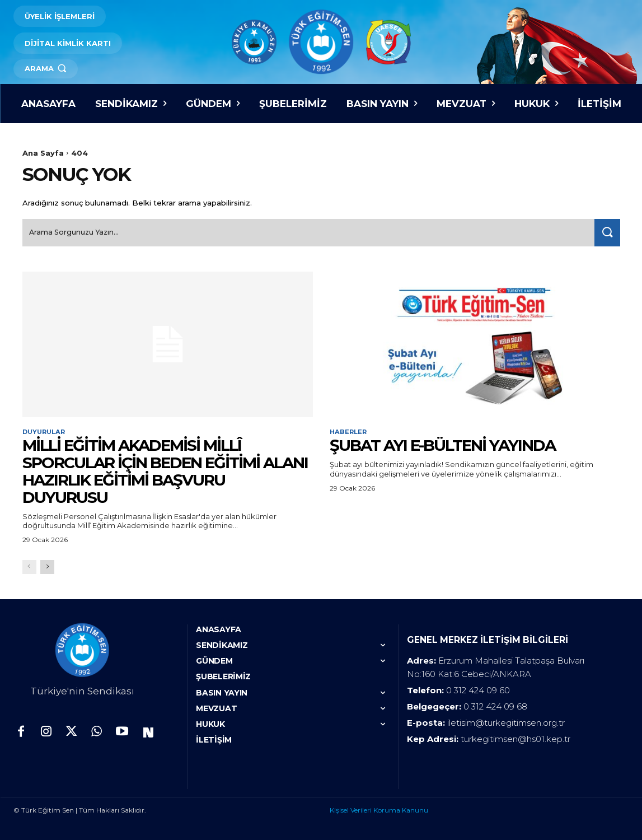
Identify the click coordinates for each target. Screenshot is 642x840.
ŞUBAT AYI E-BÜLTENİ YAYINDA (442, 444)
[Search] (605, 230)
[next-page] (47, 566)
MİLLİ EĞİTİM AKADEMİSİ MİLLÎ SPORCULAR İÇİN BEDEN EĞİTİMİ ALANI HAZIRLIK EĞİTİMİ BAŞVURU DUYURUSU (165, 470)
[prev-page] (29, 566)
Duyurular (46, 430)
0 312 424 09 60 (478, 689)
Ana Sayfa (43, 153)
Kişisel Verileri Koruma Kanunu (379, 809)
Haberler (349, 430)
